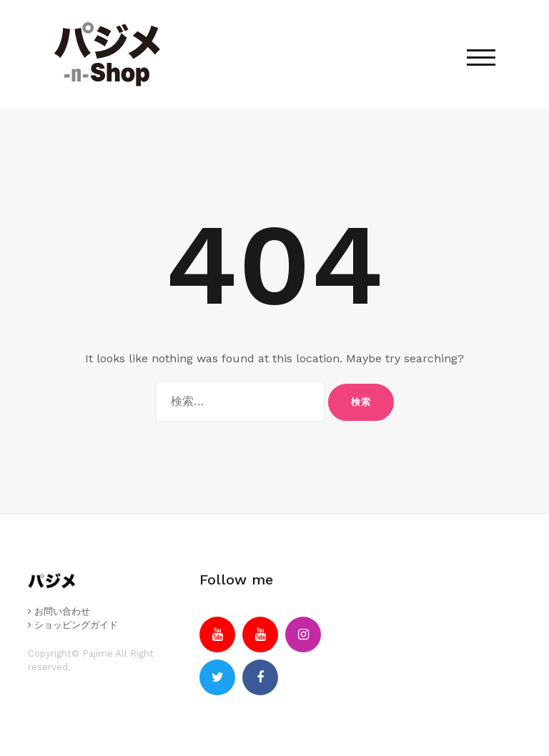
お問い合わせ (59, 611)
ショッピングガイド (73, 625)
